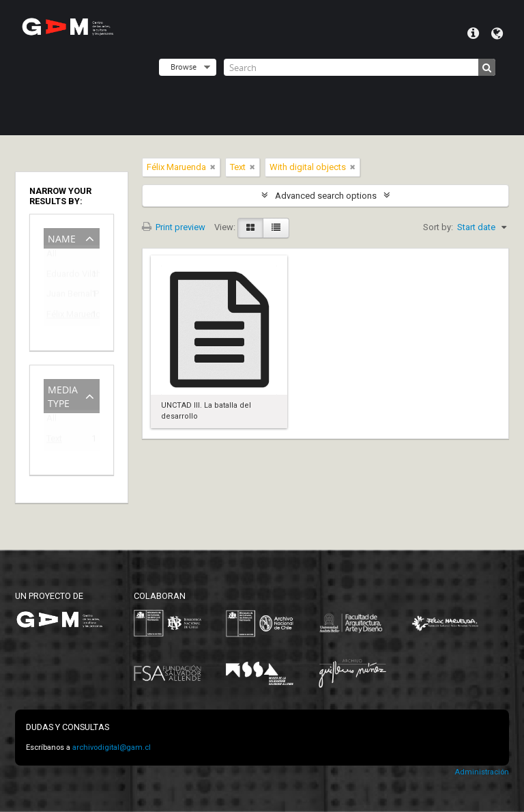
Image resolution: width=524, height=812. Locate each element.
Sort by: (438, 227)
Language (497, 33)
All (52, 256)
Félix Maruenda (62, 317)
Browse (184, 67)
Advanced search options (326, 196)
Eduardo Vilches (62, 276)
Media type (63, 395)
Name (62, 237)
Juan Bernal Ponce (62, 296)
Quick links (473, 33)
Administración (482, 772)
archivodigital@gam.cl (112, 747)
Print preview (174, 227)
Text (54, 441)
